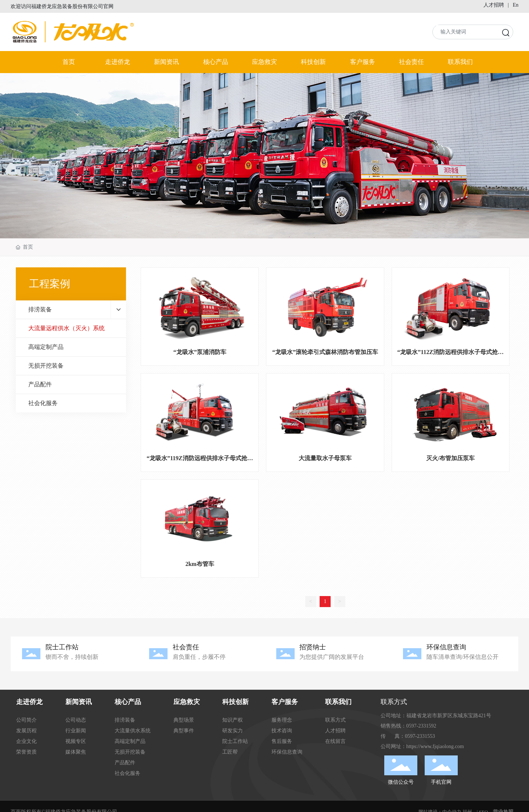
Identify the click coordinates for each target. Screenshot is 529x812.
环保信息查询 (446, 647)
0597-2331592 (421, 726)
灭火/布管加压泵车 (450, 458)
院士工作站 (62, 647)
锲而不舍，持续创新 (72, 657)
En (516, 5)
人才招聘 (494, 5)
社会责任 (186, 647)
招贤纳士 (313, 647)
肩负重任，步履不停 (199, 657)
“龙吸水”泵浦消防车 (200, 352)
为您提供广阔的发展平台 (332, 657)
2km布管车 (200, 564)
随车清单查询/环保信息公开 (463, 657)
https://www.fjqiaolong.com (435, 746)
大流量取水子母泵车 (325, 458)
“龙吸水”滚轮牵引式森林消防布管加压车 (325, 352)
